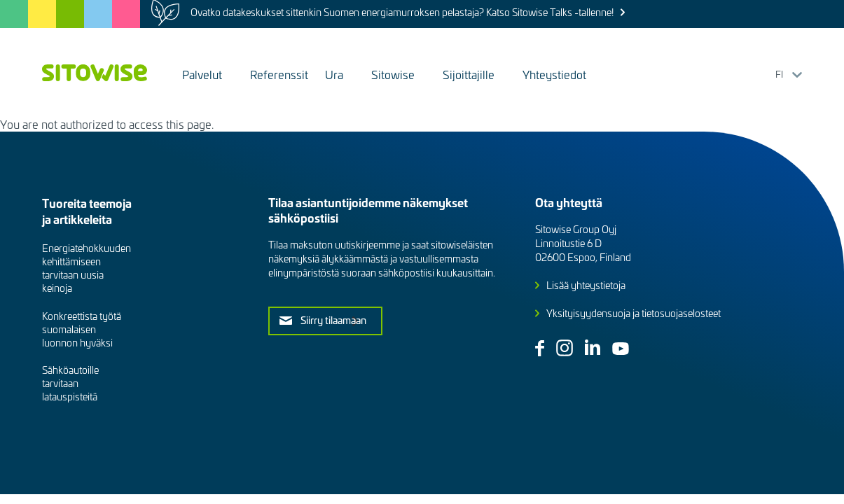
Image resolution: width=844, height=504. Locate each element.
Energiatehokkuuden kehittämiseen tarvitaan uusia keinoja (87, 268)
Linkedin (593, 347)
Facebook (540, 348)
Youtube (621, 349)
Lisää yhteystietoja (586, 285)
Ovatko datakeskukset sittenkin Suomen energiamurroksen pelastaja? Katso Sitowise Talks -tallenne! (402, 12)
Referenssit (279, 74)
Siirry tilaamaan (333, 320)
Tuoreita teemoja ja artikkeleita (87, 211)
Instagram (565, 348)
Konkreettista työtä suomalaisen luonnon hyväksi (82, 329)
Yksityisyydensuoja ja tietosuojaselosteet (634, 313)
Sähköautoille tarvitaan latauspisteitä (70, 383)
